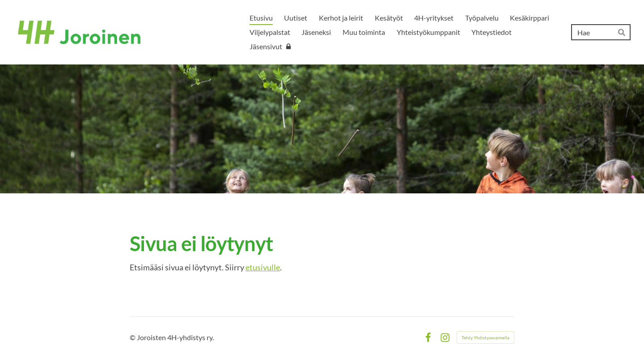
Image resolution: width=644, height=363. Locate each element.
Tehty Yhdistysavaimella (485, 337)
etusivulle (263, 267)
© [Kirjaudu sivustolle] (133, 337)
